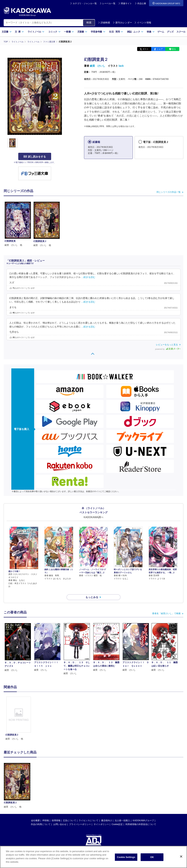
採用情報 (56, 814)
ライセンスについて (89, 814)
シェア (160, 49)
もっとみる (92, 591)
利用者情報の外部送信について (141, 818)
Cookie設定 (117, 818)
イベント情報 (143, 23)
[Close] (181, 856)
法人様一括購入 (122, 814)
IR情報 (46, 814)
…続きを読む (88, 277)
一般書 (69, 32)
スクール (181, 32)
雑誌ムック (135, 32)
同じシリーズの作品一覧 (169, 192)
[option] (19, 712)
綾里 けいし (98, 66)
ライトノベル (36, 32)
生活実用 (116, 32)
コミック (54, 32)
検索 (89, 22)
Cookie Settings (126, 857)
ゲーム (161, 32)
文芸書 (7, 32)
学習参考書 (98, 32)
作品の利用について (41, 818)
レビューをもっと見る (167, 344)
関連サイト (126, 3)
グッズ (170, 32)
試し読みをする (35, 157)
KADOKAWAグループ (143, 814)
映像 (151, 32)
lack (121, 66)
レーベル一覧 (109, 3)
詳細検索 (104, 23)
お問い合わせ (60, 818)
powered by (168, 349)
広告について (70, 814)
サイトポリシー (101, 818)
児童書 (82, 32)
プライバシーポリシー (80, 818)
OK (152, 857)
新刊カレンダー (122, 23)
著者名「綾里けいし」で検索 (166, 607)
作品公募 (142, 3)
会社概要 (35, 814)
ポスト (146, 49)
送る (174, 49)
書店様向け (107, 814)
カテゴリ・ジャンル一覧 (85, 3)
